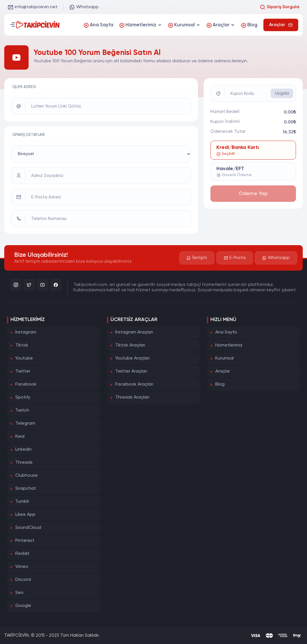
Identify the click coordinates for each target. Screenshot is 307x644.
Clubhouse (26, 476)
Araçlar (223, 371)
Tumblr (22, 502)
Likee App (25, 515)
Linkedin (24, 450)
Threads (24, 463)
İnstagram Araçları (134, 332)
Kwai (20, 437)
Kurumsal (224, 358)
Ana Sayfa (226, 332)
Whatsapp (84, 7)
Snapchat (26, 489)
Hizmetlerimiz (229, 345)
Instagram (26, 332)
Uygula (282, 93)
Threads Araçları (132, 397)
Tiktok (22, 345)
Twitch (22, 410)
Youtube (24, 358)
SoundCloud (28, 528)
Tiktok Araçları (130, 345)
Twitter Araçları (131, 371)
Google (23, 606)
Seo (19, 593)
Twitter (23, 371)
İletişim (197, 258)
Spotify (23, 397)
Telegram (25, 423)
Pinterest (25, 541)
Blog (220, 384)
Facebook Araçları (134, 384)
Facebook (26, 384)
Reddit (22, 554)
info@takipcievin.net (33, 7)
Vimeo (22, 567)
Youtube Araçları (132, 358)
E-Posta (235, 258)
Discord (23, 580)
